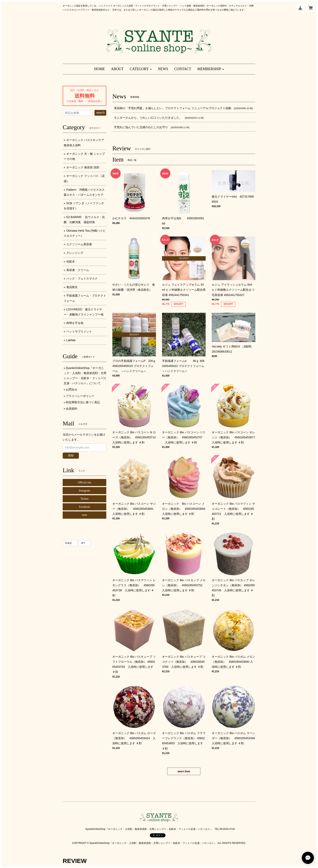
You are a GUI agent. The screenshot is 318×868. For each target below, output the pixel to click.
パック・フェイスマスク (82, 279)
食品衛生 (72, 287)
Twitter (84, 499)
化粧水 (71, 261)
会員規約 (72, 409)
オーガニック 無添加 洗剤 (83, 167)
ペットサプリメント (79, 331)
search (100, 113)
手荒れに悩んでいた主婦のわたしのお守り (141, 127)
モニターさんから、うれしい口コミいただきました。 (148, 118)
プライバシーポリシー (80, 396)
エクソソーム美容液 (79, 244)
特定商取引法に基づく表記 (83, 402)
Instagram (85, 491)
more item (184, 771)
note (84, 515)
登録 (71, 455)
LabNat (71, 340)
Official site (84, 482)
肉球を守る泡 (75, 323)
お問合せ (72, 389)
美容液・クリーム (78, 270)
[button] (141, 69)
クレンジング (75, 253)
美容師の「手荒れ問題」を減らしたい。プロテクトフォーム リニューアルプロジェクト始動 (173, 108)
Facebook (84, 507)
